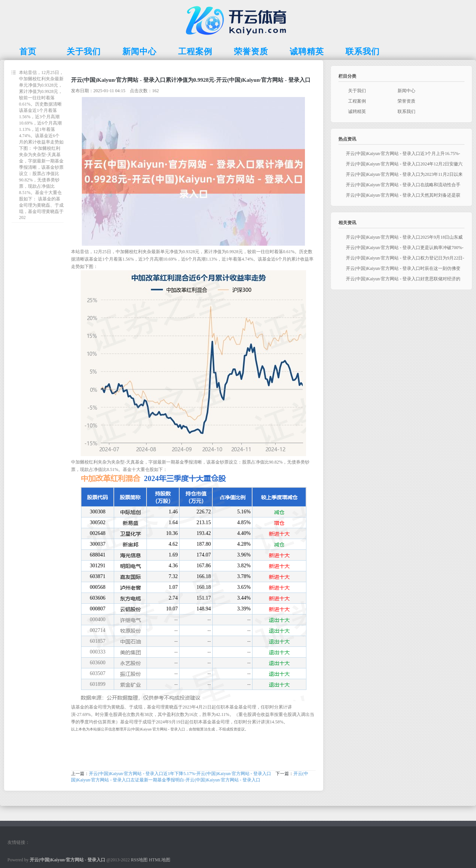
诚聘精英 (357, 112)
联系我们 (406, 112)
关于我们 (357, 91)
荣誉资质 (406, 101)
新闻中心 (406, 91)
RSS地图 (139, 860)
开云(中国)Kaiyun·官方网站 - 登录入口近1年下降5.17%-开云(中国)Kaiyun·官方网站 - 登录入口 (180, 774)
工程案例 (357, 101)
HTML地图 (160, 860)
